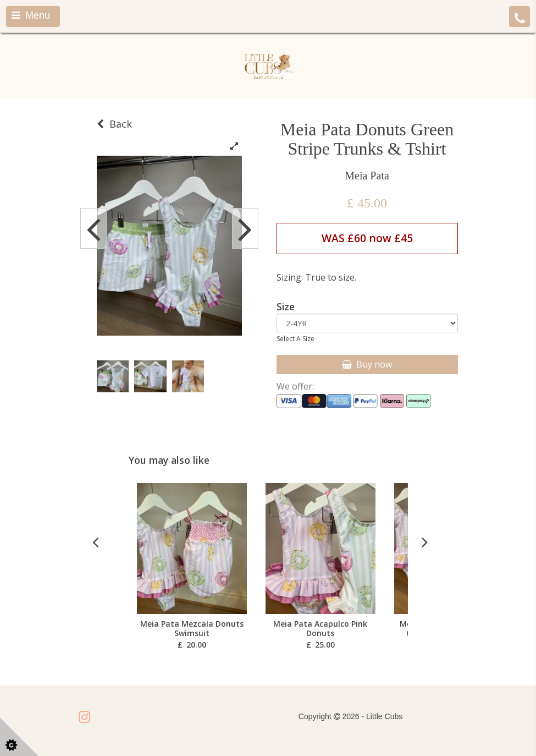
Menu (31, 15)
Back (114, 124)
